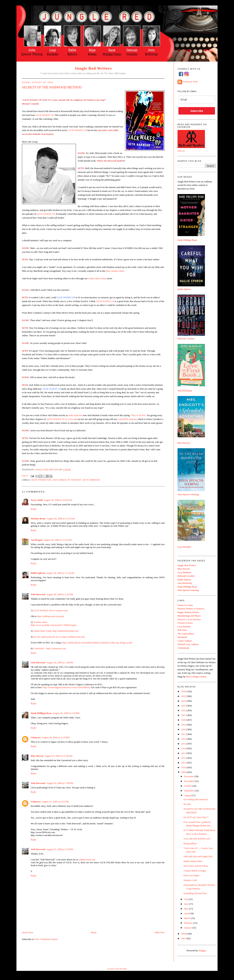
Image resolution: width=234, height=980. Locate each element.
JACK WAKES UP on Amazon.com (50, 610)
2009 (184, 772)
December (189, 776)
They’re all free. (139, 415)
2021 (184, 715)
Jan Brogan (37, 540)
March (187, 918)
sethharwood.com (87, 859)
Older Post (160, 932)
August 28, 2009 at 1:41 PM (60, 594)
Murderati (182, 637)
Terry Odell (37, 500)
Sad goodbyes (190, 843)
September (189, 791)
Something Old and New (195, 893)
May (187, 909)
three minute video (115, 271)
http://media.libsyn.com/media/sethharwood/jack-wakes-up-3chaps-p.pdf (97, 643)
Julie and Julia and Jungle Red (198, 856)
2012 (184, 758)
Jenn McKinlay (185, 391)
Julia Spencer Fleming (188, 494)
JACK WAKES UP (45, 115)
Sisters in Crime (185, 605)
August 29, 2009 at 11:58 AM (58, 756)
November (189, 781)
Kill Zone (182, 630)
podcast (76, 480)
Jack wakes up (61, 480)
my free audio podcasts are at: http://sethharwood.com (59, 637)
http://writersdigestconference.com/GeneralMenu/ (67, 687)
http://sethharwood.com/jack (51, 616)
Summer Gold (190, 880)
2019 (184, 725)
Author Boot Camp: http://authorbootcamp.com (56, 631)
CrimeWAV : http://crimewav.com (49, 648)
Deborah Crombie (186, 339)
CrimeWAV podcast (127, 419)
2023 (184, 706)
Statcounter (117, 969)
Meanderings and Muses (189, 616)
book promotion (41, 480)
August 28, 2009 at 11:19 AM (61, 519)
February (189, 923)
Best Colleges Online (196, 677)
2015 (184, 744)
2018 (184, 729)
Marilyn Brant (38, 519)
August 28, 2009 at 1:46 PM (60, 663)
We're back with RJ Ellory (196, 866)
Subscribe (197, 111)
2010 (184, 767)
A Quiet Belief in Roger (195, 871)
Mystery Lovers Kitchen (189, 619)
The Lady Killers (186, 634)
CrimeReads (183, 648)
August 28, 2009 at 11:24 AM (57, 540)
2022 (184, 710)
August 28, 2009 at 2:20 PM (66, 713)
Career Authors (185, 641)
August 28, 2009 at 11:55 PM (56, 737)
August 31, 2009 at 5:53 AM (55, 802)
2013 (184, 753)
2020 (184, 720)
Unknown (36, 737)
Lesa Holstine (184, 627)
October (188, 786)
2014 (184, 748)
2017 (184, 734)
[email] (197, 99)
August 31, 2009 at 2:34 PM (60, 849)
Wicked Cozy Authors (188, 644)
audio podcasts (76, 415)
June (187, 904)
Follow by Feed (190, 82)
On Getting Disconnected (195, 799)
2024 (184, 701)
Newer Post (27, 932)
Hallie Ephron (38, 573)
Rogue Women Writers (188, 612)
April (187, 913)
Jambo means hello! (193, 861)
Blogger (202, 950)
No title (187, 804)
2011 (184, 763)
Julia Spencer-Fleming (188, 590)
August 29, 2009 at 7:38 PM (60, 783)
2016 (184, 739)
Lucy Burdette (184, 547)
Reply (34, 509)
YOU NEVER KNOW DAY (197, 839)
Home (94, 932)
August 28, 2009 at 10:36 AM (58, 500)
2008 (184, 934)
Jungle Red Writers (93, 68)
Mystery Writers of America (191, 609)
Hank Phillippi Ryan (41, 713)
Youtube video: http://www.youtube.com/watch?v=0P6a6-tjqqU (54, 624)
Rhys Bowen (37, 756)
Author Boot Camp (97, 278)
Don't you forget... (192, 875)
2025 (184, 696)
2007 (184, 938)
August (188, 795)
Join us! (181, 151)
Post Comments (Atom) (46, 939)
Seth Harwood (91, 480)
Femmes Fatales (185, 623)
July (186, 899)
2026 (184, 691)
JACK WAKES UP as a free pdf (62, 419)
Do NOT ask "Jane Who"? (196, 817)
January (188, 928)
